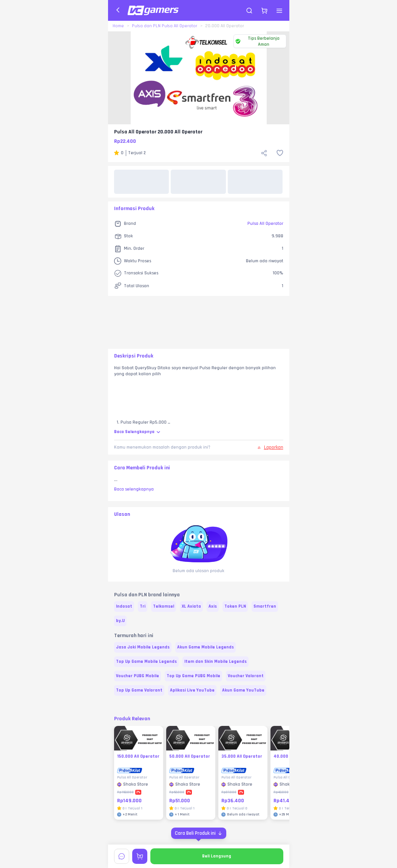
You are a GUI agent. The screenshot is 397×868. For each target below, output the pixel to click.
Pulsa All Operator (265, 224)
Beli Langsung (217, 856)
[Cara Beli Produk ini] (199, 833)
